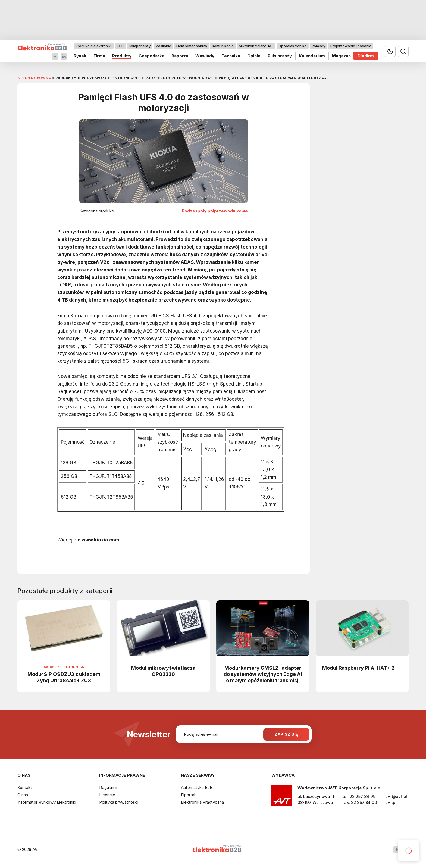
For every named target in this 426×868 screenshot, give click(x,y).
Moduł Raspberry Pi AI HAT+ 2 (358, 668)
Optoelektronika (292, 46)
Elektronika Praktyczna (202, 802)
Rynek (80, 56)
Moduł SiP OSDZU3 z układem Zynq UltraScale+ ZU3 (64, 677)
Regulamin (109, 787)
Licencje (107, 795)
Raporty (180, 56)
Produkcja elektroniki (93, 46)
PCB (120, 46)
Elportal (188, 795)
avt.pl (391, 802)
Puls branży (280, 56)
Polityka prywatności (119, 802)
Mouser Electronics (64, 667)
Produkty (122, 56)
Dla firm (366, 56)
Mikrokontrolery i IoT (256, 46)
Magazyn (341, 56)
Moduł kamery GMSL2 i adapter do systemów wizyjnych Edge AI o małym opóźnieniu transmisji (263, 674)
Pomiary (318, 46)
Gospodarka (151, 56)
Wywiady (205, 56)
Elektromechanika (192, 46)
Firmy (99, 56)
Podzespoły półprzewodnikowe (215, 211)
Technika (231, 56)
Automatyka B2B (197, 787)
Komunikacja (223, 46)
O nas (23, 795)
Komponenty (140, 46)
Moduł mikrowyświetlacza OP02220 (163, 671)
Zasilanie (163, 46)
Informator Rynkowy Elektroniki (47, 802)
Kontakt (25, 787)
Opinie (254, 56)
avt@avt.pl (396, 796)
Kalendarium (312, 56)
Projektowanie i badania (351, 46)
